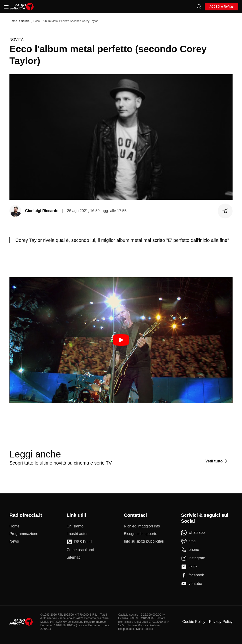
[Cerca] (199, 7)
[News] (14, 541)
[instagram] (193, 558)
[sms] (188, 541)
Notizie (25, 21)
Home (13, 21)
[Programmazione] (24, 534)
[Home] (22, 7)
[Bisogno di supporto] (140, 534)
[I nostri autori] (78, 534)
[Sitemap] (74, 557)
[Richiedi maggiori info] (142, 526)
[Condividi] (225, 211)
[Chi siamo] (75, 526)
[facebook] (192, 575)
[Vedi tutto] (217, 461)
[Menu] (6, 7)
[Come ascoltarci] (80, 550)
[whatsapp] (193, 533)
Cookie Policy (194, 622)
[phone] (190, 550)
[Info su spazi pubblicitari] (144, 541)
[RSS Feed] (79, 542)
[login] (221, 7)
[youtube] (192, 584)
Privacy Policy (221, 622)
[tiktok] (189, 567)
